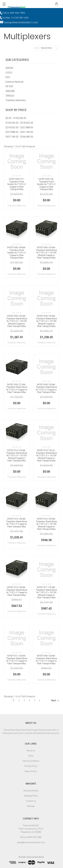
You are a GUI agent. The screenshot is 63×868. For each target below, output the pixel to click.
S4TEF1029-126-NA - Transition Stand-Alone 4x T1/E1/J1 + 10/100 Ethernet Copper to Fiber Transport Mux (17, 321)
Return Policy (31, 771)
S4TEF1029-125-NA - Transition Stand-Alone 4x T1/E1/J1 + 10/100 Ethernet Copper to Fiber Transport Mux (46, 321)
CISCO (9, 73)
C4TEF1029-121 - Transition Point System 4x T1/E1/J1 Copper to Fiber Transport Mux (17, 184)
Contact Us (31, 801)
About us (31, 751)
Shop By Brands (31, 791)
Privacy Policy (31, 766)
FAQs (31, 756)
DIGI (8, 77)
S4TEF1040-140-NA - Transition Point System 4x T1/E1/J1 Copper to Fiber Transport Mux (17, 253)
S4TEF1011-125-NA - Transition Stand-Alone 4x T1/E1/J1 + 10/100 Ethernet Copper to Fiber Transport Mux (46, 592)
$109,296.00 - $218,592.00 (19, 123)
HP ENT (9, 86)
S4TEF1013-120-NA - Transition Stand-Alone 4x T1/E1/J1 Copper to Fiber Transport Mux (17, 591)
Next (55, 701)
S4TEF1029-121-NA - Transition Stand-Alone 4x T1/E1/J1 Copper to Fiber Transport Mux (17, 388)
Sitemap (31, 806)
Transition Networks (16, 100)
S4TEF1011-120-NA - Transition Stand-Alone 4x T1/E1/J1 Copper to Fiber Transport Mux (17, 660)
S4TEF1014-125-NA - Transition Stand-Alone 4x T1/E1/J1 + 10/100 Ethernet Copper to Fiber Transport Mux (17, 456)
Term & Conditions (31, 761)
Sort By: (37, 48)
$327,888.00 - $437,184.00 (19, 132)
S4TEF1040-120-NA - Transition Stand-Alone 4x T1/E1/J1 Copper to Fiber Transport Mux (46, 660)
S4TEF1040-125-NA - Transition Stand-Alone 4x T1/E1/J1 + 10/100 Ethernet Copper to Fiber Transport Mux (46, 253)
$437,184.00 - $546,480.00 (19, 137)
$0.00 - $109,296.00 (16, 118)
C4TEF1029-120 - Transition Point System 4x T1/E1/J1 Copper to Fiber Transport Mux (46, 184)
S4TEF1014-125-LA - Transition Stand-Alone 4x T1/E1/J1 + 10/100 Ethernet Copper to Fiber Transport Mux (46, 456)
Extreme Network (15, 82)
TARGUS (10, 96)
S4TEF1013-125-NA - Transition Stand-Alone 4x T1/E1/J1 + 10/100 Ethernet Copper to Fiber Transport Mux (46, 524)
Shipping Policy (31, 796)
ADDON (9, 68)
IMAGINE (10, 91)
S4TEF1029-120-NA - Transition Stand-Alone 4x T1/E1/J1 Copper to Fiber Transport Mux (46, 388)
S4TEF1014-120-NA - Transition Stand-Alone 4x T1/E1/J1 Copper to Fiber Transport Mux (17, 523)
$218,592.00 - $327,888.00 (19, 127)
